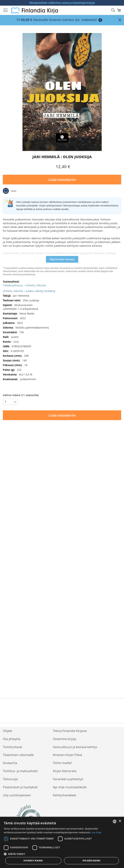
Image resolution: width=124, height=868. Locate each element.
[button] (62, 854)
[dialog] (62, 842)
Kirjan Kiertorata (65, 771)
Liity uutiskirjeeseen (17, 795)
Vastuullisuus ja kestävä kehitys (75, 747)
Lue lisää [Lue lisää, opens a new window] (97, 832)
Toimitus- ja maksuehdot (20, 771)
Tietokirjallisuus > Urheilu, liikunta (24, 285)
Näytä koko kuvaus (62, 259)
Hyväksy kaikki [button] (33, 861)
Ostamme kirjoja (65, 739)
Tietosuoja (10, 779)
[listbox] (115, 821)
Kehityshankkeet (65, 795)
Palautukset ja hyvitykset (20, 787)
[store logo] (35, 11)
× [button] (120, 821)
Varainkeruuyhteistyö (68, 779)
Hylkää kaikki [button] (92, 861)
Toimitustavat (13, 747)
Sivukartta (10, 763)
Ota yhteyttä (12, 739)
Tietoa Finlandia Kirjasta (70, 731)
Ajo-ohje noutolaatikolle (70, 787)
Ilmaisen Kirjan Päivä (67, 755)
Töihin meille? (62, 763)
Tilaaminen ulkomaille (18, 755)
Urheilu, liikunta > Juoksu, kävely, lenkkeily (29, 291)
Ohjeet (8, 731)
